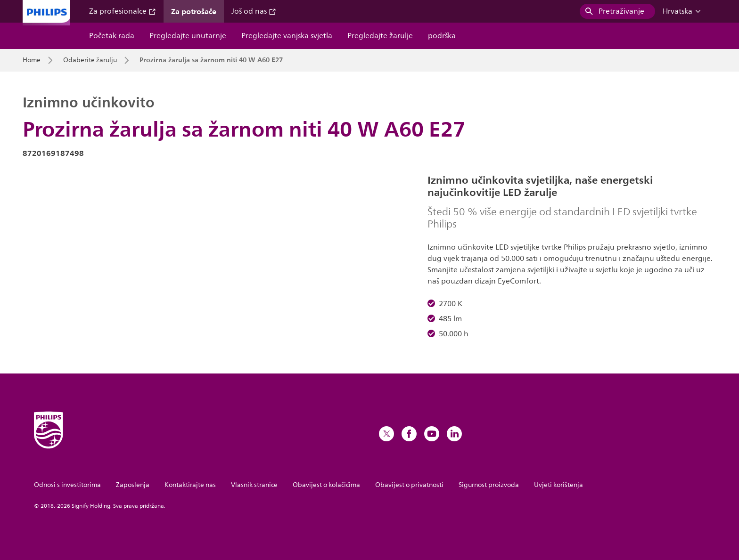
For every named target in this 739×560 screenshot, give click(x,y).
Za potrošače (194, 11)
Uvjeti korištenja (558, 485)
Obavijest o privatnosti (409, 485)
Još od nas (254, 11)
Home (32, 60)
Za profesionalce (123, 11)
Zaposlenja (133, 485)
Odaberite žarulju (90, 60)
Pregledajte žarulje (380, 36)
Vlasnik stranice (254, 485)
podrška (442, 36)
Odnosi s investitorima (67, 485)
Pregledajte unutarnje (188, 36)
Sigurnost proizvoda (489, 485)
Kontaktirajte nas (190, 485)
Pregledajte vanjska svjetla (287, 36)
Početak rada (112, 36)
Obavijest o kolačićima (326, 485)
